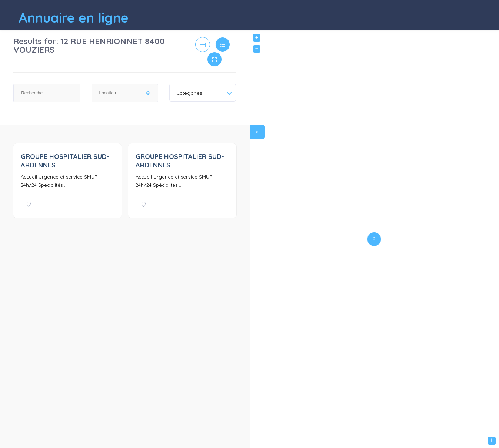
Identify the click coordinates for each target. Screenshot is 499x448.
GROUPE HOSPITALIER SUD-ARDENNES (65, 161)
